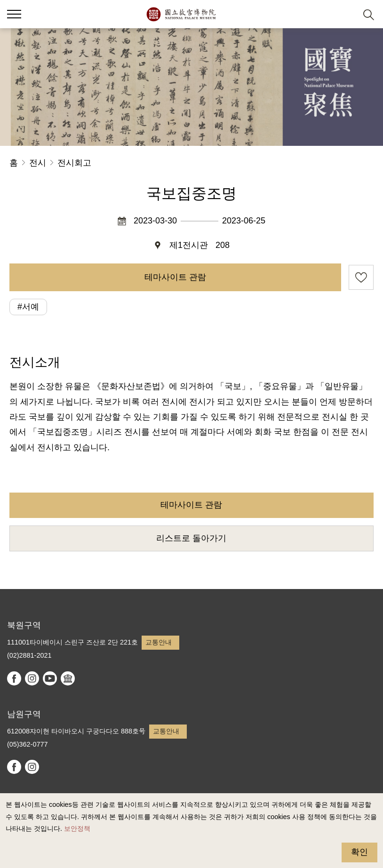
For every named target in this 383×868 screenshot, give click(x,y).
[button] (346, 14)
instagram (32, 678)
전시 (38, 163)
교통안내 (159, 642)
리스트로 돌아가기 (191, 538)
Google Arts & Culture (68, 678)
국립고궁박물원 (181, 14)
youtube (50, 678)
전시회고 (74, 163)
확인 (359, 852)
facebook (14, 678)
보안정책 (77, 828)
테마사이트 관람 (175, 277)
